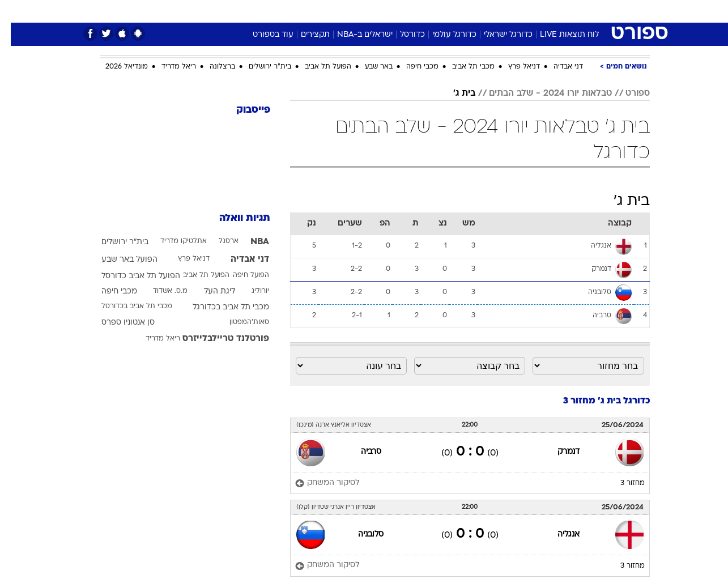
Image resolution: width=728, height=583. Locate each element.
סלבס (454, 11)
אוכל (393, 11)
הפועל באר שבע (119, 260)
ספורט (527, 11)
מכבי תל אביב (463, 67)
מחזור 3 (622, 483)
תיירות (319, 11)
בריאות (357, 11)
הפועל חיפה (240, 275)
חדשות (565, 11)
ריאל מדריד (168, 67)
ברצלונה (212, 67)
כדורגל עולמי (444, 35)
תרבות (489, 11)
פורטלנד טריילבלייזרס (215, 339)
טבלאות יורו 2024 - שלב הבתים (540, 93)
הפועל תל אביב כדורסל (130, 276)
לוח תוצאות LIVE (559, 35)
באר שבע (368, 67)
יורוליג (250, 291)
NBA (249, 242)
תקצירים (305, 35)
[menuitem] (558, 11)
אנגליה (558, 535)
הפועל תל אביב (317, 67)
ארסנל (218, 241)
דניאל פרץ (513, 67)
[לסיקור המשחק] (316, 484)
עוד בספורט (262, 35)
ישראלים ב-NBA (354, 35)
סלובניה (360, 535)
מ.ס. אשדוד (159, 291)
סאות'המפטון (239, 322)
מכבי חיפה (412, 67)
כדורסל (402, 35)
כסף (422, 11)
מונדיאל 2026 (116, 67)
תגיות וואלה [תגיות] (234, 218)
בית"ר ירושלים (259, 67)
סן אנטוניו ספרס (117, 323)
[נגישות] (16, 12)
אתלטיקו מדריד (173, 241)
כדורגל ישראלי (497, 35)
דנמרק (558, 452)
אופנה (235, 11)
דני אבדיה (557, 67)
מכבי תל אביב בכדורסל (126, 307)
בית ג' (454, 93)
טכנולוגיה (276, 11)
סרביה (360, 452)
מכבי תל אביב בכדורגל (220, 307)
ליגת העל (209, 291)
